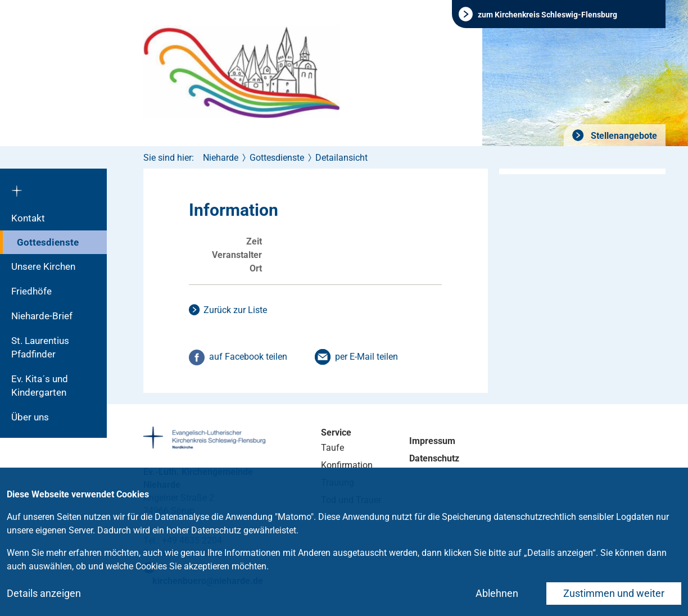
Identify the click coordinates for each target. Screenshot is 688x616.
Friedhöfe (31, 291)
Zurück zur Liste (235, 310)
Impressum (432, 441)
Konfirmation (347, 465)
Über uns (30, 417)
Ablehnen (497, 593)
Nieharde (221, 158)
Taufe (332, 448)
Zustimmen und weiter (614, 593)
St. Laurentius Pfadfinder (40, 347)
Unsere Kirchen (43, 266)
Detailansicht (341, 158)
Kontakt (28, 218)
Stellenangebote (623, 136)
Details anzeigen (44, 593)
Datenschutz (434, 458)
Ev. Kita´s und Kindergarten (40, 386)
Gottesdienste (48, 242)
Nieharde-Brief (42, 316)
